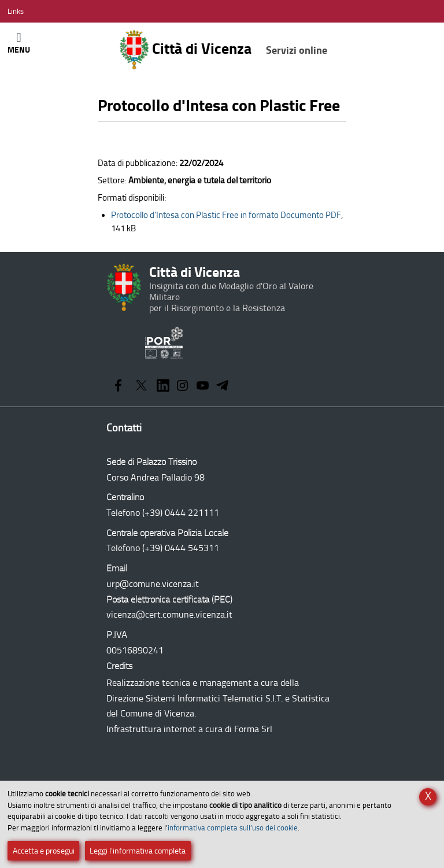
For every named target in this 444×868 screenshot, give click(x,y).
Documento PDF (226, 215)
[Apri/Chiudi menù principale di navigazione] (19, 43)
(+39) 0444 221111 (181, 513)
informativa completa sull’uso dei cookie (233, 828)
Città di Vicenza (223, 50)
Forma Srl (253, 729)
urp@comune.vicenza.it (153, 584)
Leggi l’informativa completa (138, 851)
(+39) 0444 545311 (181, 548)
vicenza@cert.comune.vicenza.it (169, 614)
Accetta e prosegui (44, 851)
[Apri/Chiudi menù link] (16, 11)
